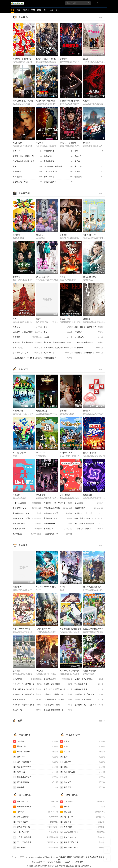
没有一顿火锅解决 (36, 762)
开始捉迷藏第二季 (58, 534)
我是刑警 (83, 787)
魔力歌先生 (27, 534)
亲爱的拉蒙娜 (58, 161)
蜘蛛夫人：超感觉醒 (68, 143)
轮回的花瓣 (27, 679)
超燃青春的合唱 (27, 524)
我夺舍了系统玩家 (83, 842)
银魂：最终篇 (58, 177)
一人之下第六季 (27, 700)
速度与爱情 (27, 177)
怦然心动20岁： (36, 822)
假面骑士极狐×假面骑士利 (27, 156)
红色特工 (87, 101)
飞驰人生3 (36, 741)
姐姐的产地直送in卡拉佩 (89, 524)
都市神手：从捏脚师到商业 (27, 332)
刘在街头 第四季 (19, 453)
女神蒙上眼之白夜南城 (89, 679)
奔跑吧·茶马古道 (36, 827)
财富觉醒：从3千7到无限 (89, 694)
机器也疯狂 (58, 156)
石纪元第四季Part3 (44, 629)
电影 (19, 10)
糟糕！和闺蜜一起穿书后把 (89, 327)
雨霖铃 (39, 319)
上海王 (89, 172)
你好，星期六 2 (36, 817)
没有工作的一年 (89, 235)
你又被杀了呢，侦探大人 (70, 671)
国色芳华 (83, 762)
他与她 (58, 337)
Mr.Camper (41, 453)
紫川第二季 (83, 817)
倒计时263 (89, 348)
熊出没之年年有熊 (36, 767)
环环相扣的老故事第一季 (58, 508)
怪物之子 (27, 151)
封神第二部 (36, 747)
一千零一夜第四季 (36, 837)
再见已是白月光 (89, 277)
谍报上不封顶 (65, 319)
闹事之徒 (36, 787)
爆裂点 (27, 167)
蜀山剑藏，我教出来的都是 (27, 705)
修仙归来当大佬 (83, 837)
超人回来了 (89, 503)
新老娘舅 (87, 411)
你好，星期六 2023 (89, 519)
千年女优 (89, 156)
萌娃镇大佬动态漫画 (58, 684)
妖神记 (83, 807)
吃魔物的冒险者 (89, 671)
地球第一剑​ (27, 710)
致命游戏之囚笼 (89, 684)
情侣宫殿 (63, 411)
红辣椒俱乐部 (58, 151)
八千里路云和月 (83, 772)
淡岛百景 (16, 671)
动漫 (39, 10)
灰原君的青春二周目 (58, 705)
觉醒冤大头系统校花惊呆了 (89, 353)
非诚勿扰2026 (36, 802)
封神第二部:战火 (36, 752)
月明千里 (87, 319)
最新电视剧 (24, 193)
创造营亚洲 (88, 495)
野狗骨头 (27, 327)
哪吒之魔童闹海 (36, 782)
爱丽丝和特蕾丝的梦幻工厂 (71, 101)
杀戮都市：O (65, 59)
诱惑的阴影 (17, 143)
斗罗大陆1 (83, 827)
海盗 (89, 151)
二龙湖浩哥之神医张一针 (89, 343)
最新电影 (23, 17)
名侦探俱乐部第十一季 (89, 513)
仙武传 (62, 587)
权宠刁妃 (89, 332)
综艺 (33, 10)
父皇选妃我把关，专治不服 (27, 358)
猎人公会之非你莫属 (44, 277)
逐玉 (83, 777)
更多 (102, 17)
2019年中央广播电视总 (58, 167)
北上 (83, 767)
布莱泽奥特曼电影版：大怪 (27, 161)
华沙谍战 (40, 143)
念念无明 (27, 337)
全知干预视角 (65, 495)
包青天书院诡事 (58, 182)
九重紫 (83, 741)
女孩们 (86, 59)
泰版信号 (16, 277)
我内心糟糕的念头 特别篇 (23, 101)
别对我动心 (89, 337)
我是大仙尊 (17, 587)
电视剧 (26, 10)
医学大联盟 (36, 848)
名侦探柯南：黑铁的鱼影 (46, 101)
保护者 (89, 161)
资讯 (45, 10)
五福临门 (83, 752)
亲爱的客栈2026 (58, 519)
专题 (58, 10)
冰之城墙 (40, 671)
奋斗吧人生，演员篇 (89, 529)
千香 (58, 327)
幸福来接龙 (27, 172)
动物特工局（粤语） (27, 182)
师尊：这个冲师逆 (83, 848)
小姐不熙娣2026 (27, 503)
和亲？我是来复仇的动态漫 (27, 689)
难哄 (83, 747)
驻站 (83, 757)
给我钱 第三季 (42, 411)
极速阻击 (87, 143)
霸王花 (62, 277)
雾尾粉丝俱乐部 (58, 679)
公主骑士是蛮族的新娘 (92, 587)
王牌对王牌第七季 (36, 842)
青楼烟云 (40, 235)
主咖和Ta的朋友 (36, 832)
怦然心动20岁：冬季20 (27, 519)
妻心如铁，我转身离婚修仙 (58, 343)
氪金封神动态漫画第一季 (58, 710)
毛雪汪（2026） (27, 529)
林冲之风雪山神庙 (58, 172)
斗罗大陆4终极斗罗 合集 (46, 587)
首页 (13, 10)
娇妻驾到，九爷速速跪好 (27, 343)
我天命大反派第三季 (89, 700)
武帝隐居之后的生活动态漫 (27, 694)
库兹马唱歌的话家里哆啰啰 (71, 629)
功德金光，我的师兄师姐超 (27, 684)
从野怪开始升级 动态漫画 (58, 700)
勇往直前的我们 (89, 453)
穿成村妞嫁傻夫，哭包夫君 (89, 705)
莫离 (15, 319)
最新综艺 (23, 369)
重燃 (58, 332)
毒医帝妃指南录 (89, 689)
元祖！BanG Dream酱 (22, 629)
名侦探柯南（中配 (83, 832)
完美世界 (83, 822)
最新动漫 (23, 545)
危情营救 (89, 177)
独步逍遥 (83, 812)
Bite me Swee (58, 524)
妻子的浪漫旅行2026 (27, 513)
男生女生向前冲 (19, 411)
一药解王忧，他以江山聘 (58, 694)
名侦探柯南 (83, 802)
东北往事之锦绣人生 (27, 353)
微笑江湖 (16, 235)
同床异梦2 (17, 495)
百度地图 (79, 862)
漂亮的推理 (41, 495)
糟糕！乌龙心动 (27, 348)
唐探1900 (36, 757)
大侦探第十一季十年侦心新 (58, 503)
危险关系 (83, 782)
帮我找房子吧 (89, 508)
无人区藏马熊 (58, 353)
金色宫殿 (63, 235)
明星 (51, 10)
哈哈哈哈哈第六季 (58, 513)
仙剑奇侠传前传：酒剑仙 (46, 59)
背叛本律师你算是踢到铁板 (58, 348)
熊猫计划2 (36, 772)
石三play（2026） (67, 453)
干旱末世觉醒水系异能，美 (58, 689)
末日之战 (89, 167)
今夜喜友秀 (58, 529)
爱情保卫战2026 (27, 508)
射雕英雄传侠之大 (36, 777)
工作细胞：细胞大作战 (22, 59)
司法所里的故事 (58, 358)
